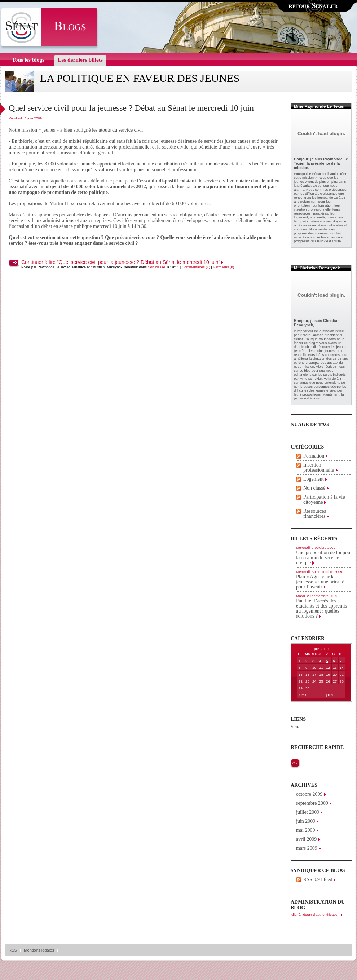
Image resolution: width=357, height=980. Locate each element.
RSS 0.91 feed (318, 880)
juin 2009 (306, 821)
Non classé (157, 267)
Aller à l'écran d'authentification (315, 915)
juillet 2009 (308, 812)
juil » (330, 695)
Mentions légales (39, 950)
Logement (314, 479)
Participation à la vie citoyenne (324, 500)
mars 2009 (307, 848)
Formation (314, 456)
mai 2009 (306, 830)
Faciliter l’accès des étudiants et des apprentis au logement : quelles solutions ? (321, 608)
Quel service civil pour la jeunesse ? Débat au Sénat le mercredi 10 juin (131, 108)
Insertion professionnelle (319, 467)
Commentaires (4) (196, 267)
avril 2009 (306, 839)
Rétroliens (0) (224, 267)
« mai (303, 695)
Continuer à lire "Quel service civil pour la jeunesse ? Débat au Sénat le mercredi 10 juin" (121, 262)
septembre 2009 (312, 803)
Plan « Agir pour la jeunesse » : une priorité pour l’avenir (320, 582)
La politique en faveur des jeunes (140, 78)
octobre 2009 (309, 794)
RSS (13, 950)
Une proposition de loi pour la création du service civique (324, 558)
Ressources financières (315, 514)
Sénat (296, 727)
